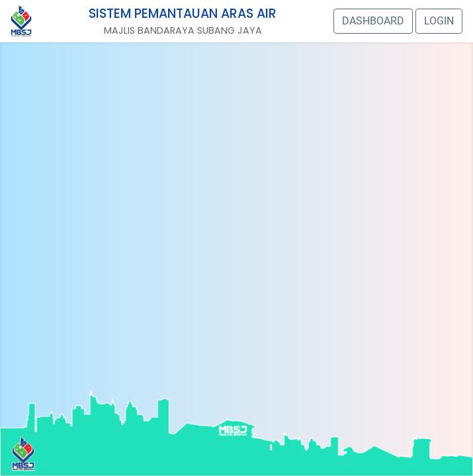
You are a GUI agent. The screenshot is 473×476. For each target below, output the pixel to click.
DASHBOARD (373, 21)
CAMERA (194, 224)
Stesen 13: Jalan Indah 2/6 (162, 185)
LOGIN (439, 21)
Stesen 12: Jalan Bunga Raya (326, 176)
